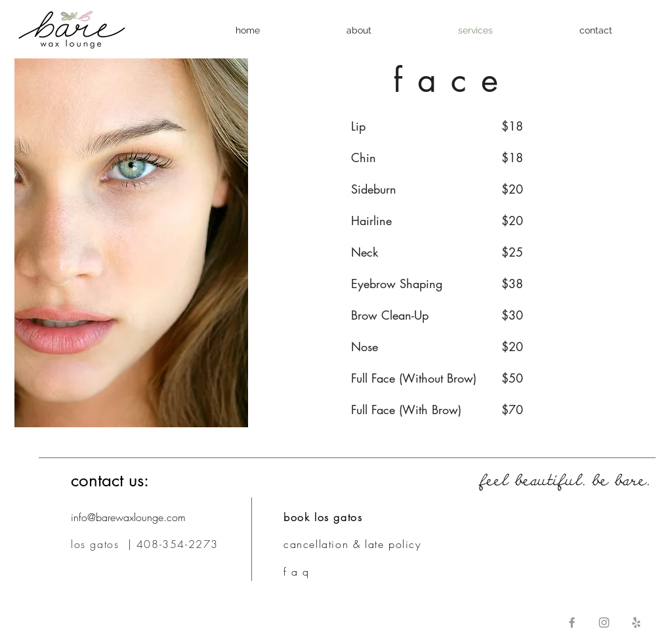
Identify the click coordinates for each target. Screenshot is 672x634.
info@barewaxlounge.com (128, 517)
